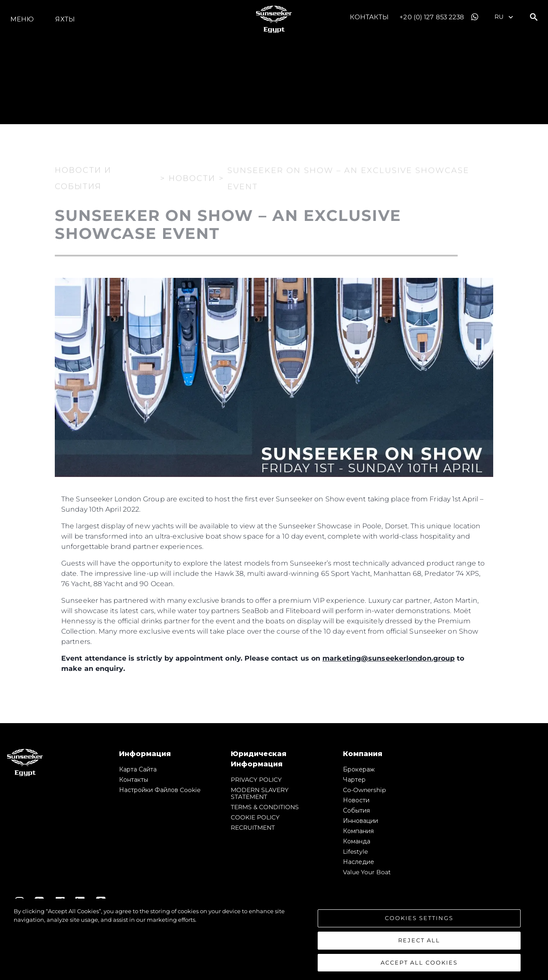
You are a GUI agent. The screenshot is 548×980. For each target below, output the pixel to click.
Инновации (360, 821)
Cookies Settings (419, 925)
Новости (356, 800)
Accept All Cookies (419, 969)
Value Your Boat (367, 872)
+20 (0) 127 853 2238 (432, 17)
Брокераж (359, 769)
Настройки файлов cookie (160, 790)
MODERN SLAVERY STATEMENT (260, 793)
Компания (358, 831)
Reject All (419, 947)
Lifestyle (355, 852)
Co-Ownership (364, 790)
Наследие (359, 862)
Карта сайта (138, 769)
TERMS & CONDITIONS (265, 807)
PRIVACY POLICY (256, 780)
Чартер (354, 780)
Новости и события (83, 173)
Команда (357, 841)
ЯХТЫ (65, 19)
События (356, 810)
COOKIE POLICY (255, 817)
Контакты (369, 17)
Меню (22, 19)
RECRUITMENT (253, 828)
